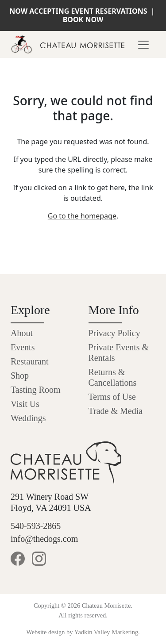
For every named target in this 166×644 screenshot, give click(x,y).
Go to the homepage (82, 216)
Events (23, 347)
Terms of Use (112, 397)
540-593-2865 (36, 526)
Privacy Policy (114, 333)
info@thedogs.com (44, 539)
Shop (20, 376)
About (22, 333)
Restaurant (30, 361)
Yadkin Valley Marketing (106, 632)
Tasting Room (36, 390)
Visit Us (25, 404)
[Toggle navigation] (143, 45)
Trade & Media (116, 411)
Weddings (28, 418)
